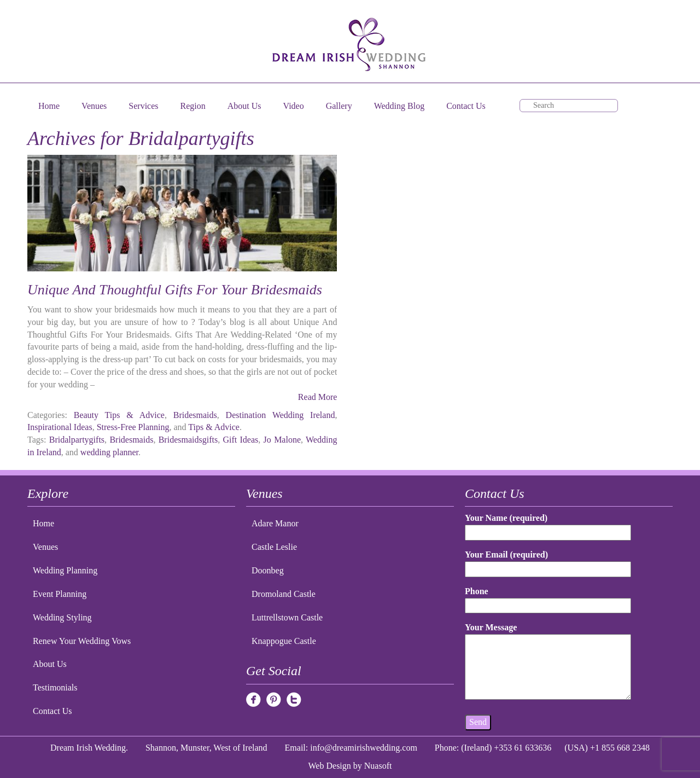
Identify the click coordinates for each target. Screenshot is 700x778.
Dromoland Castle (284, 594)
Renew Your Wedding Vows (82, 641)
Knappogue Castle (284, 641)
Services (143, 106)
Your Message (548, 662)
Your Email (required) (548, 562)
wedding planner (109, 452)
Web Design (330, 766)
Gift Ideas (240, 440)
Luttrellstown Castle (287, 617)
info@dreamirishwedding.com (364, 748)
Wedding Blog (399, 106)
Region (193, 106)
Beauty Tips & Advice (119, 415)
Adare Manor (275, 523)
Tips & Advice (214, 427)
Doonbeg (268, 570)
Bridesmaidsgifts (188, 440)
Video (294, 106)
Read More (318, 397)
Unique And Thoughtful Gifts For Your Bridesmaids (175, 290)
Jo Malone (282, 440)
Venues (94, 106)
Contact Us (466, 106)
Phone (548, 598)
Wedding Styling (62, 617)
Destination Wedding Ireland (281, 415)
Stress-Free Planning (133, 427)
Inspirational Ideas (60, 427)
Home (49, 106)
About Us (244, 106)
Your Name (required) (548, 525)
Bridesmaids (195, 415)
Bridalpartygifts (77, 440)
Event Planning (60, 594)
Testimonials (55, 687)
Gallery (339, 106)
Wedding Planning (65, 570)
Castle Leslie (274, 547)
